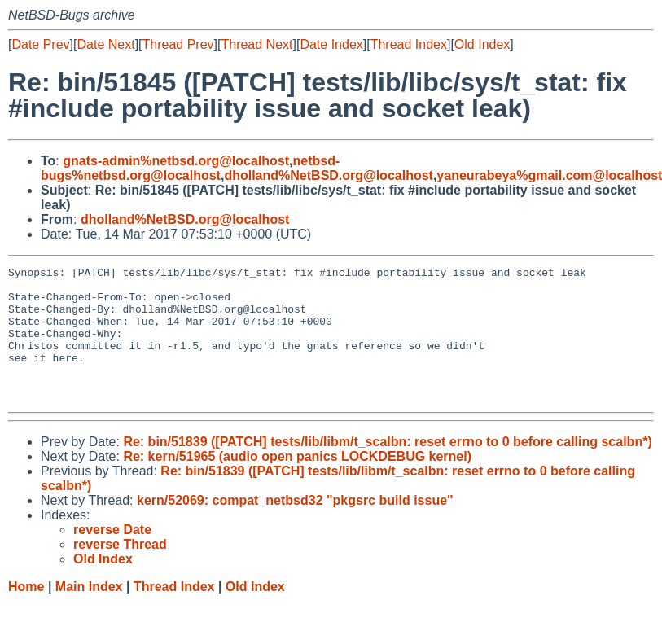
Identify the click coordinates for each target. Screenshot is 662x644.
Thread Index (409, 44)
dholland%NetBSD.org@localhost (329, 175)
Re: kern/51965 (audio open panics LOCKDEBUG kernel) (297, 483)
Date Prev (40, 44)
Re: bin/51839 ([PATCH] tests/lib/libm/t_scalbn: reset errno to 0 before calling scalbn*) (387, 469)
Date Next (105, 44)
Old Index (482, 44)
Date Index (331, 44)
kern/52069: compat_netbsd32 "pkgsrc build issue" (295, 527)
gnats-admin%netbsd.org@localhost (176, 161)
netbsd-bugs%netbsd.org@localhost (190, 168)
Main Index (89, 613)
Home (26, 613)
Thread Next (256, 44)
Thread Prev (178, 44)
